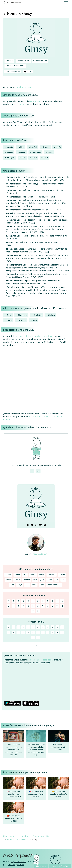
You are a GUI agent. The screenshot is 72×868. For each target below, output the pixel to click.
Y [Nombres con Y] (33, 637)
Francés (45, 147)
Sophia (8, 575)
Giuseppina (35, 101)
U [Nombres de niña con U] (48, 606)
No (38, 471)
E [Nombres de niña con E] (28, 601)
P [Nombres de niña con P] (23, 606)
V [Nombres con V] (52, 632)
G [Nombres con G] (38, 627)
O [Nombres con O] (18, 632)
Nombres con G (23, 61)
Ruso (22, 158)
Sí (32, 471)
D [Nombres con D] (23, 627)
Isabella (62, 575)
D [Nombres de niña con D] (23, 601)
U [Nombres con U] (48, 632)
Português (10, 158)
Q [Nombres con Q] (28, 632)
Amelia (17, 580)
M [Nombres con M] (9, 632)
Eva (63, 580)
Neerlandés (35, 152)
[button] (20, 504)
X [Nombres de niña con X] (62, 606)
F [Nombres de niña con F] (33, 601)
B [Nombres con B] (13, 627)
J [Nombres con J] (52, 627)
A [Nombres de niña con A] (9, 601)
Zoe (27, 585)
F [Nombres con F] (33, 627)
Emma (9, 320)
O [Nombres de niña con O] (18, 606)
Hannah (27, 580)
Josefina (21, 104)
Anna (35, 320)
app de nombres (18, 861)
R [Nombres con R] (33, 632)
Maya (20, 585)
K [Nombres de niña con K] (57, 601)
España (32, 417)
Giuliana (51, 315)
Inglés (57, 147)
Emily (9, 580)
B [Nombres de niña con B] (13, 601)
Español (32, 147)
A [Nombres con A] (9, 627)
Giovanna (22, 320)
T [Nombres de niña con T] (43, 606)
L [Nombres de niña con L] (62, 601)
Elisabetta (38, 315)
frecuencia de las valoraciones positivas (34, 336)
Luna (12, 585)
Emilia (42, 575)
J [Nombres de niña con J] (52, 601)
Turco (44, 158)
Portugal (41, 417)
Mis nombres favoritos (59, 866)
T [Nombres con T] (43, 632)
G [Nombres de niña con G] (38, 601)
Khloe (50, 580)
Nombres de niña (40, 61)
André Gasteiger (39, 554)
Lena (42, 585)
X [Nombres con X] (62, 632)
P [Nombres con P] (23, 632)
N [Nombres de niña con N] (13, 606)
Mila (35, 580)
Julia (42, 580)
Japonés (21, 152)
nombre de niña (23, 87)
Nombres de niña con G (15, 66)
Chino (20, 147)
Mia (25, 575)
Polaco (49, 152)
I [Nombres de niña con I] (48, 601)
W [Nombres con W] (57, 632)
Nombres (9, 61)
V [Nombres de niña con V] (52, 606)
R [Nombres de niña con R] (33, 606)
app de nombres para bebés (40, 660)
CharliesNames (10, 836)
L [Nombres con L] (62, 627)
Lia (57, 580)
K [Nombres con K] (57, 627)
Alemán (9, 147)
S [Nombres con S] (38, 632)
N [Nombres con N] (13, 632)
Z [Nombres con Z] (38, 637)
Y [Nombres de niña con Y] (33, 611)
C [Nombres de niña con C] (18, 601)
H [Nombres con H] (43, 627)
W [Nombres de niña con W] (57, 606)
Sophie (33, 575)
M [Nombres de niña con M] (9, 606)
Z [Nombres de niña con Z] (38, 611)
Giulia (9, 315)
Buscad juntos (41, 866)
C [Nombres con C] (18, 627)
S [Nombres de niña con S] (38, 606)
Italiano (9, 152)
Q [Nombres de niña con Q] (28, 606)
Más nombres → (54, 585)
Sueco (33, 158)
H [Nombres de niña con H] (43, 601)
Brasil (48, 417)
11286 (28, 71)
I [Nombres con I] (48, 627)
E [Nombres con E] (28, 627)
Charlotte (52, 575)
